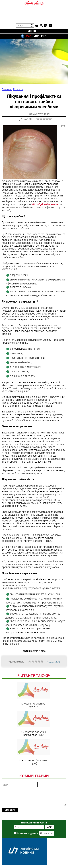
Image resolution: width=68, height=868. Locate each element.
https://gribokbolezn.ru (45, 204)
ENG (44, 36)
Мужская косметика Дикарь (33, 695)
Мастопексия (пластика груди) (33, 752)
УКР (36, 36)
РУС (29, 36)
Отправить (10, 810)
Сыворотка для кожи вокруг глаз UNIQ (33, 724)
